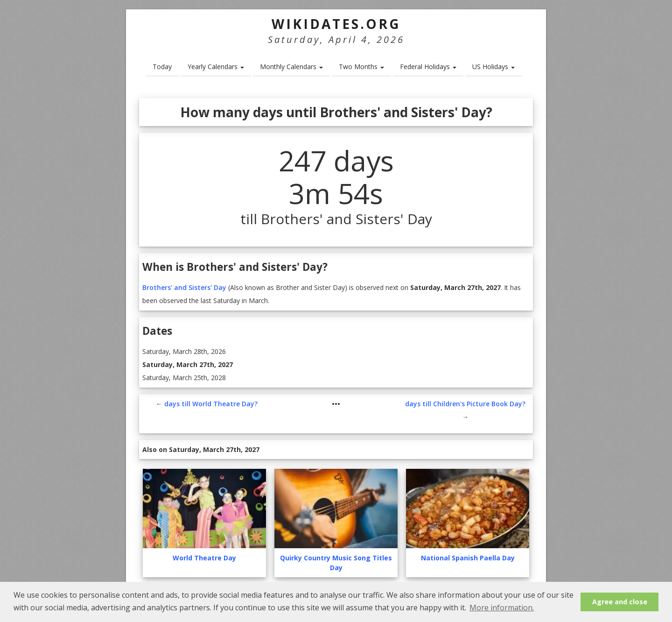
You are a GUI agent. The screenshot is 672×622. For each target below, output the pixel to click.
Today (162, 67)
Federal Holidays (428, 67)
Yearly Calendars (216, 67)
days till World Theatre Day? (211, 404)
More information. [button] (502, 608)
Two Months (361, 67)
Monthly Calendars (291, 67)
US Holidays (493, 67)
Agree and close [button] (620, 602)
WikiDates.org (336, 24)
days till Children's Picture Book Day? (465, 404)
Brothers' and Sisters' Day (184, 287)
